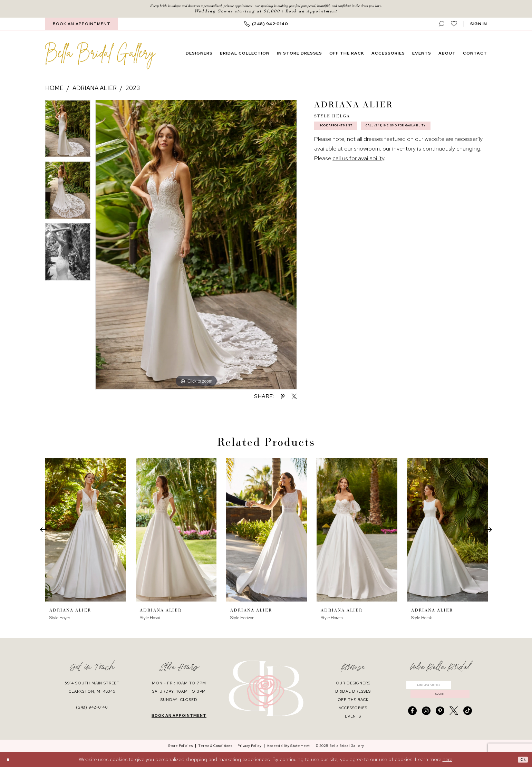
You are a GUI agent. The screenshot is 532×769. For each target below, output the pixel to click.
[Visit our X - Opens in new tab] (454, 721)
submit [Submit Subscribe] (440, 702)
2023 (133, 90)
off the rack (353, 702)
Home (54, 90)
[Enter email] (440, 689)
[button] (479, 26)
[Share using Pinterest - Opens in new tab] (283, 398)
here (447, 761)
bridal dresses (353, 693)
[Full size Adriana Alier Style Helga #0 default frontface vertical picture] (196, 247)
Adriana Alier (95, 90)
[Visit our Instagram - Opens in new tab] (426, 721)
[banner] (100, 58)
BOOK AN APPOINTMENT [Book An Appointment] (82, 26)
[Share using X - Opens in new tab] (294, 398)
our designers (353, 685)
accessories (353, 710)
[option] (68, 133)
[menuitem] (81, 26)
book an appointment (179, 718)
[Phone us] (266, 26)
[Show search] (442, 26)
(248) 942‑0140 (92, 709)
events (353, 718)
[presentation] (86, 532)
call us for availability (358, 184)
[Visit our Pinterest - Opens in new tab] (440, 721)
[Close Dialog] (10, 761)
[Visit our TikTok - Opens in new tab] (468, 721)
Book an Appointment (312, 13)
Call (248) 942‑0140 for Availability (368, 150)
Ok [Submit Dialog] (521, 761)
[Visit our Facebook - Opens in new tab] (412, 721)
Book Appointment (347, 132)
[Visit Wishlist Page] (454, 26)
